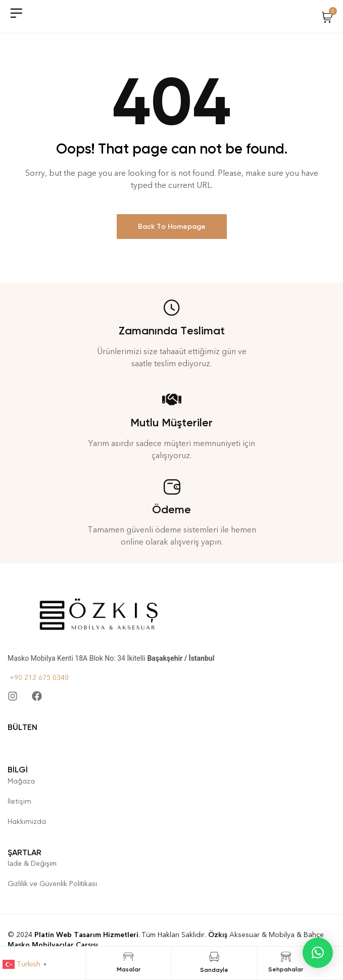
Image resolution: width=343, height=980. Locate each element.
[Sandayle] (214, 957)
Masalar (129, 969)
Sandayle (214, 970)
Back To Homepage (172, 227)
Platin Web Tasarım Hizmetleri (86, 935)
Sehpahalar (286, 969)
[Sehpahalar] (286, 957)
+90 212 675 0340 (38, 678)
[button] (318, 953)
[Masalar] (128, 957)
